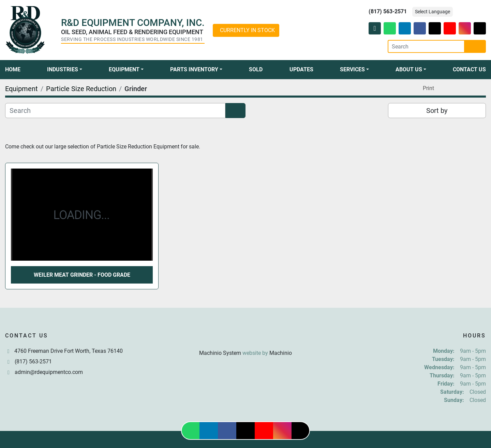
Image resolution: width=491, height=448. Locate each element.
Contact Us (469, 69)
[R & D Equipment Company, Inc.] (245, 337)
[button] (65, 70)
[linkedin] (405, 28)
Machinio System (220, 353)
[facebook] (420, 28)
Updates (301, 69)
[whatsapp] (390, 28)
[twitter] (435, 28)
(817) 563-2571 (388, 11)
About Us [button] (409, 69)
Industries (63, 69)
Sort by (437, 111)
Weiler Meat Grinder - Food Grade (82, 275)
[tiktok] (480, 28)
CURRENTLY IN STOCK (247, 30)
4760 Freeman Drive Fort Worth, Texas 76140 (69, 351)
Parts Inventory (194, 69)
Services (352, 69)
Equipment (124, 69)
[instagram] (465, 28)
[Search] (426, 46)
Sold (256, 69)
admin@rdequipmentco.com (49, 372)
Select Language (433, 12)
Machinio (281, 353)
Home (13, 69)
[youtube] (450, 28)
